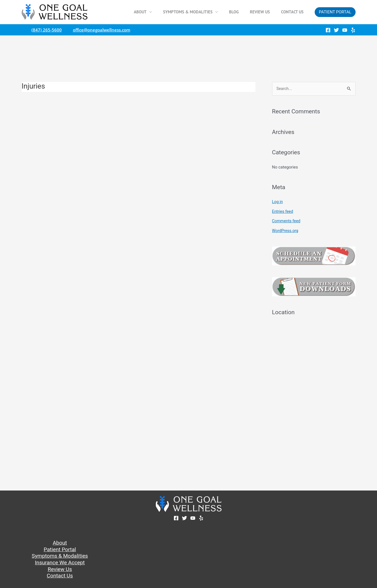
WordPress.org (286, 230)
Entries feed (283, 211)
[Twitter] (336, 30)
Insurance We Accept (60, 563)
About (60, 542)
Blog (241, 12)
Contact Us (294, 12)
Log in (278, 202)
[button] (335, 12)
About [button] (153, 12)
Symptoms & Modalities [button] (198, 12)
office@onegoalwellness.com (100, 30)
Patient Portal (60, 549)
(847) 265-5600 (45, 30)
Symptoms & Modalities (60, 556)
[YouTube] (345, 30)
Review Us (264, 12)
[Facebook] (328, 30)
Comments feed (287, 221)
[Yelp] (353, 30)
